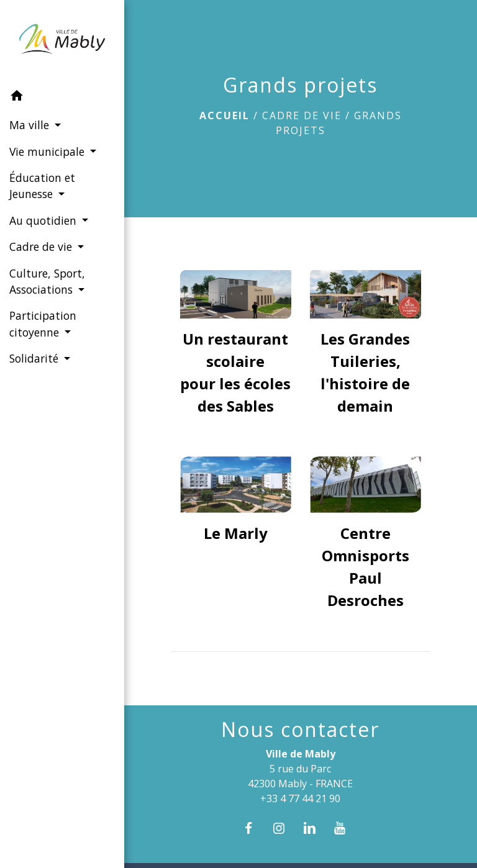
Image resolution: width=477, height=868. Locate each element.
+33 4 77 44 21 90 (300, 798)
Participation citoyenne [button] (43, 323)
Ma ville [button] (31, 125)
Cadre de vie (302, 115)
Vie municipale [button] (48, 151)
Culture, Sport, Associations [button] (47, 281)
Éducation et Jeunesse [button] (42, 186)
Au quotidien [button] (44, 220)
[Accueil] (62, 42)
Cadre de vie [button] (42, 246)
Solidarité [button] (35, 358)
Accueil (225, 115)
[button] (62, 97)
